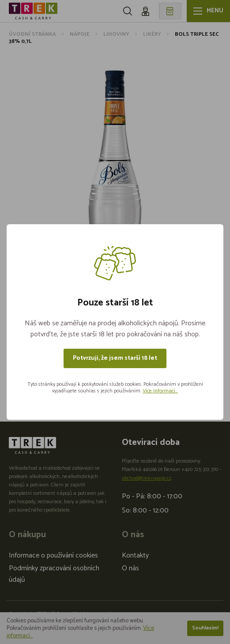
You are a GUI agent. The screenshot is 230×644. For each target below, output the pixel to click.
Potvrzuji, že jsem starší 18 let (115, 358)
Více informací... (160, 391)
